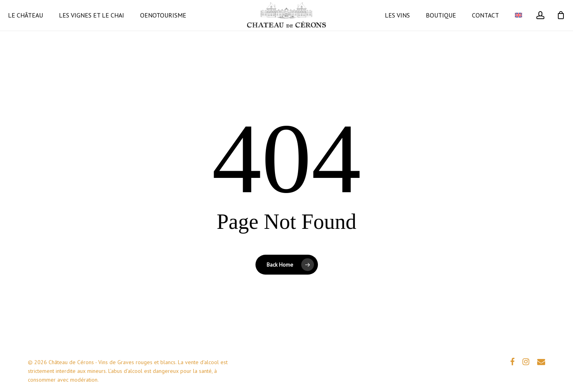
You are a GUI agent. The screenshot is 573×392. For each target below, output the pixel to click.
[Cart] (561, 29)
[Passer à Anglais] (518, 29)
